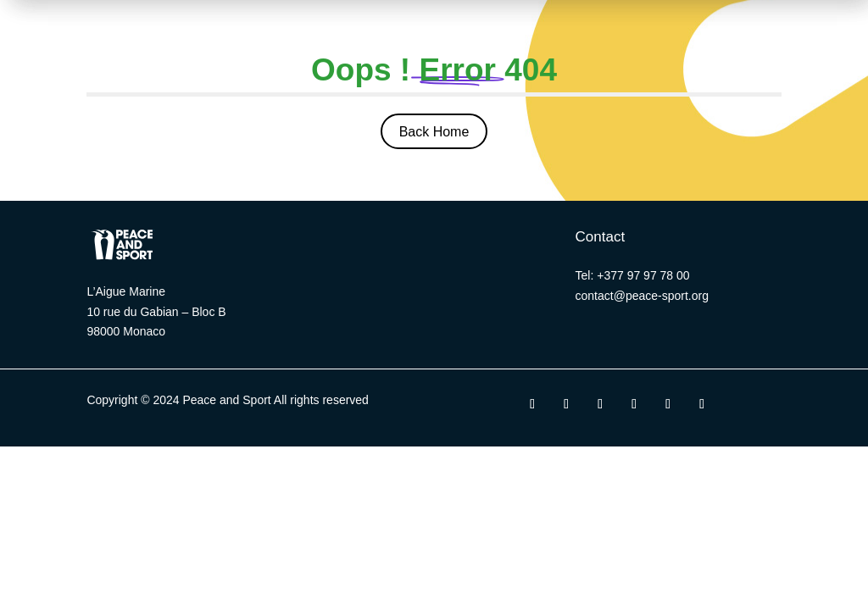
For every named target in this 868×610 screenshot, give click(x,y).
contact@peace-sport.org (642, 296)
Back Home (434, 132)
